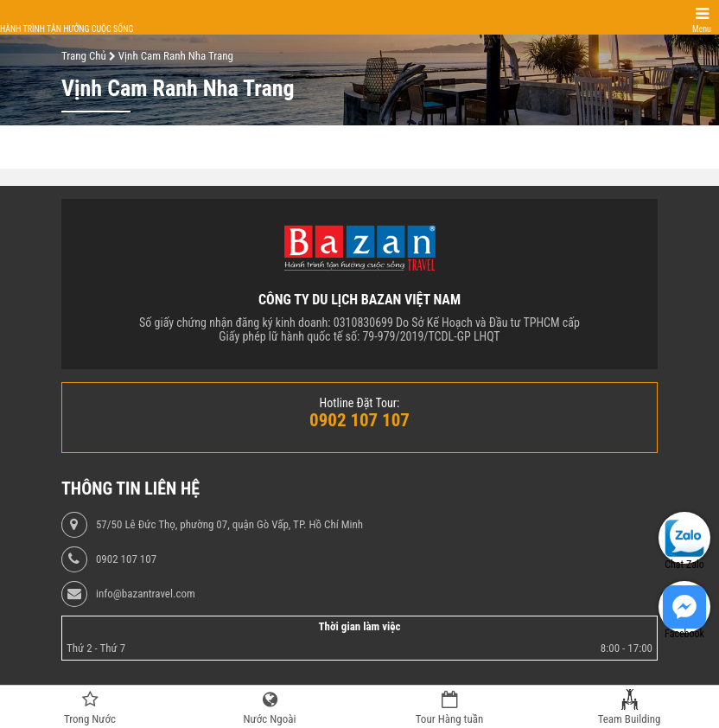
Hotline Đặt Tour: (360, 403)
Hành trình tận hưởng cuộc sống (67, 29)
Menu (702, 29)
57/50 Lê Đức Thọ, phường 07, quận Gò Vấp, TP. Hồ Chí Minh (229, 525)
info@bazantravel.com (146, 594)
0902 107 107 (126, 559)
